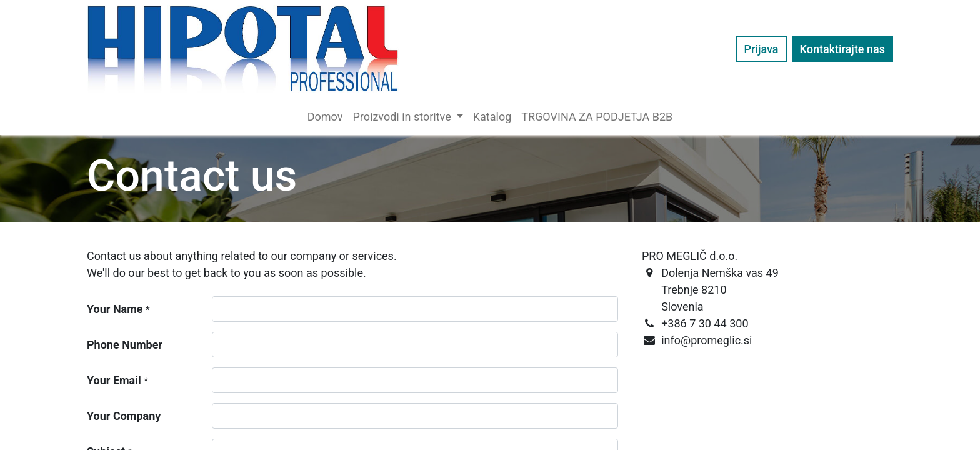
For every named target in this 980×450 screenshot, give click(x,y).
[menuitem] (325, 117)
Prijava (762, 49)
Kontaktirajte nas (842, 49)
